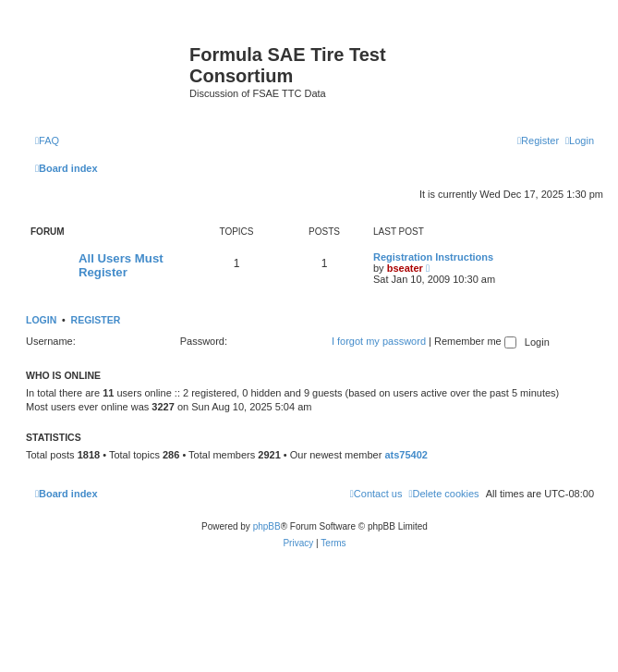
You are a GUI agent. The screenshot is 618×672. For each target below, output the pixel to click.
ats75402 (406, 455)
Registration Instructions (433, 257)
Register (96, 320)
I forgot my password (379, 341)
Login (41, 320)
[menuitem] (47, 141)
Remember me (475, 341)
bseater (405, 268)
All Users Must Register (121, 265)
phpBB (267, 526)
